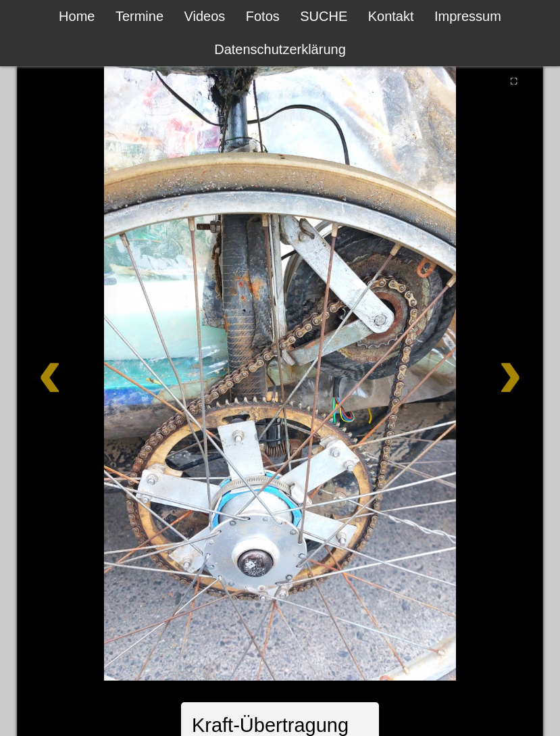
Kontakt (391, 16)
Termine (139, 16)
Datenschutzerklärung (280, 49)
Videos (205, 16)
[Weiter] (486, 371)
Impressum (468, 16)
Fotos (263, 16)
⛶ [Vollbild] (514, 81)
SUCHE (324, 16)
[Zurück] (73, 371)
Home (77, 16)
